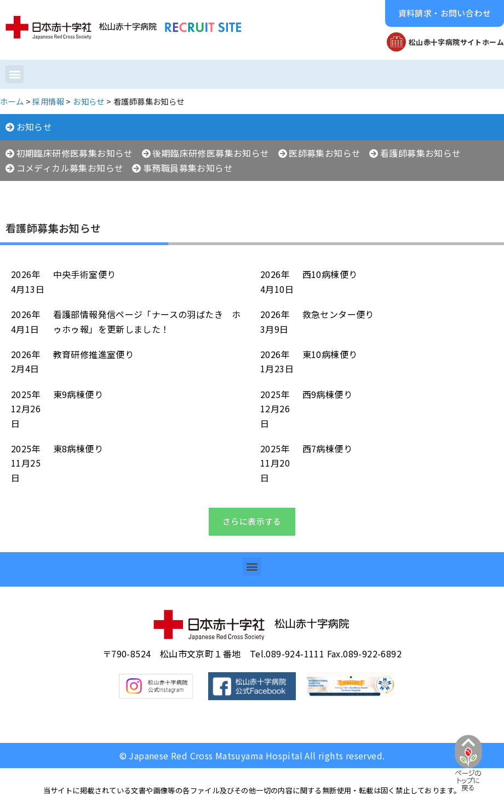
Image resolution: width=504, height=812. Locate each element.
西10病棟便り (330, 274)
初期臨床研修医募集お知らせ (75, 153)
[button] (445, 13)
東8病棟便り (78, 448)
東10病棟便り (330, 354)
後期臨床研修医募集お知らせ (211, 153)
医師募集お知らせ (325, 153)
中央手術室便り (85, 274)
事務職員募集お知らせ (188, 168)
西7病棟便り (327, 448)
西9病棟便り (327, 394)
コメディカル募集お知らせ (70, 168)
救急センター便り (338, 314)
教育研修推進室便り (94, 354)
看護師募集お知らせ (421, 153)
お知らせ (35, 127)
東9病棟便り (78, 394)
